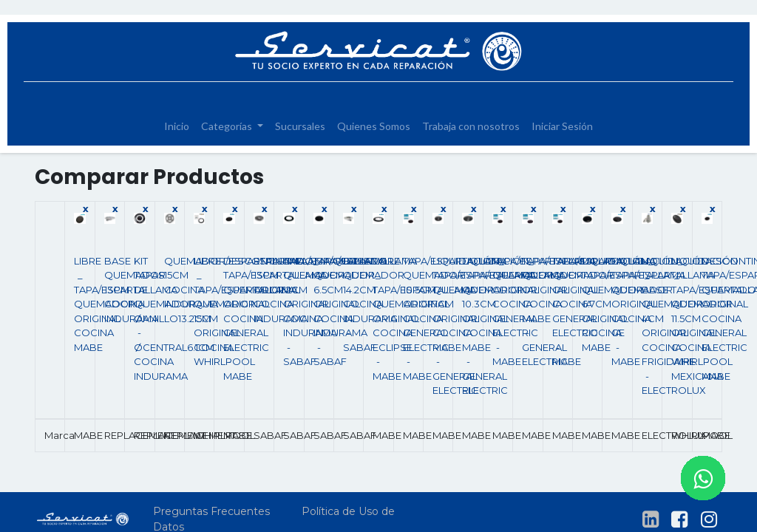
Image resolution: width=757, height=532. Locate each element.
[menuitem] (177, 126)
